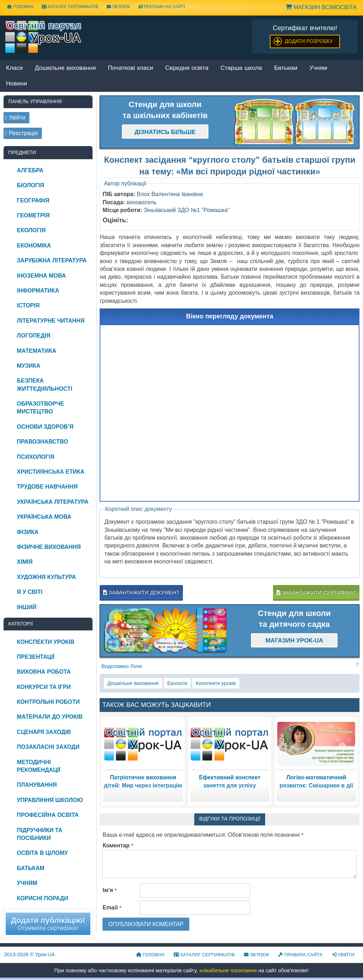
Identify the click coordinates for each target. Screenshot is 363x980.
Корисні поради (43, 898)
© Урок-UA (30, 954)
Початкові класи (130, 68)
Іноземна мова (41, 276)
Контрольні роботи (48, 702)
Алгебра (30, 170)
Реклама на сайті (162, 7)
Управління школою (50, 800)
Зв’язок (118, 7)
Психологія (36, 457)
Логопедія (34, 336)
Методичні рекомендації (39, 766)
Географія (33, 201)
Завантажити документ (141, 592)
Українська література (53, 502)
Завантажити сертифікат (316, 592)
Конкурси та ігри (44, 687)
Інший (27, 607)
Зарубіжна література (52, 260)
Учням (318, 68)
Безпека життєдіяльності (45, 385)
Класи (14, 68)
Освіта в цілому (43, 853)
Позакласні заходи (48, 747)
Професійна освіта (48, 815)
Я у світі (30, 592)
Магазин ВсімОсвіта (321, 7)
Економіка (34, 246)
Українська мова (44, 517)
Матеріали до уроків (50, 717)
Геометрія (33, 215)
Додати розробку (309, 41)
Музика (29, 366)
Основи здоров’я (45, 427)
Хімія (25, 562)
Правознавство (43, 442)
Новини (16, 84)
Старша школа (241, 68)
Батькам (286, 68)
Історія (28, 305)
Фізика (28, 532)
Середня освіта (187, 68)
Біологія (31, 185)
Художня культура (47, 577)
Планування (37, 785)
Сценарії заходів (44, 732)
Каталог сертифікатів (70, 7)
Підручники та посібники (40, 834)
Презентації (36, 657)
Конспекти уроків (216, 683)
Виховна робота (44, 672)
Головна (20, 7)
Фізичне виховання (49, 547)
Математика (37, 351)
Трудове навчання (47, 487)
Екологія (177, 683)
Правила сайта (300, 955)
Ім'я (110, 890)
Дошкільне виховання (65, 68)
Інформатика (38, 291)
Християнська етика (51, 472)
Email (112, 907)
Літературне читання (51, 321)
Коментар (118, 845)
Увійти (343, 955)
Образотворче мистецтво (41, 408)
